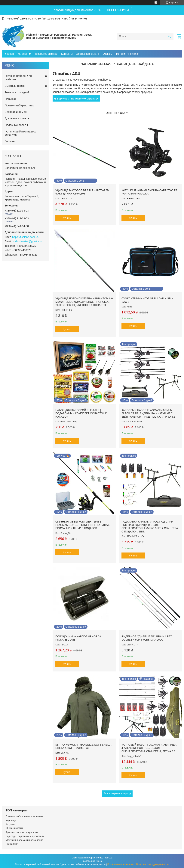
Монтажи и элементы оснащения (24, 840)
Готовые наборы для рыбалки (18, 78)
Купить (67, 218)
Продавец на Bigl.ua (92, 861)
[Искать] (169, 36)
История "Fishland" (128, 54)
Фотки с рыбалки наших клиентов (20, 133)
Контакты (67, 54)
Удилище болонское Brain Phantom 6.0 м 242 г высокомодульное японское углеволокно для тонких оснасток (84, 302)
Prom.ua (108, 858)
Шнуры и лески (14, 828)
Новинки (10, 99)
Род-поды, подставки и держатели (25, 836)
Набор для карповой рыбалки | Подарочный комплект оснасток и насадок (81, 413)
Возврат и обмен (16, 112)
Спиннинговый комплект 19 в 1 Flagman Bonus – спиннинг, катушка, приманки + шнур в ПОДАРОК (83, 525)
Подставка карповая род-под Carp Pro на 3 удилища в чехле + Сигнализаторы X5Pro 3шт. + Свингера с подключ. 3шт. (150, 527)
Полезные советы (16, 125)
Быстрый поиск (15, 86)
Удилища (11, 820)
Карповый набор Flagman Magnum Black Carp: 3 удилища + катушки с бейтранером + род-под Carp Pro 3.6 (148, 413)
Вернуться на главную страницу (78, 98)
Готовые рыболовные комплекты (24, 816)
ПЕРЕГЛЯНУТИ (118, 10)
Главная (9, 54)
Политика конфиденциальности (153, 864)
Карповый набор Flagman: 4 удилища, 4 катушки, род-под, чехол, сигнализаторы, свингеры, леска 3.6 (149, 748)
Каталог (22, 54)
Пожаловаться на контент (121, 864)
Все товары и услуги (116, 793)
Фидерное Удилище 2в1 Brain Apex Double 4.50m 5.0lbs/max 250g (147, 638)
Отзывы (107, 54)
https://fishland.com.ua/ (26, 237)
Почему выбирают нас (19, 105)
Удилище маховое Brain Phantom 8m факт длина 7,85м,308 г (82, 192)
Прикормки (12, 844)
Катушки (10, 824)
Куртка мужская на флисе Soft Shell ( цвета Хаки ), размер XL (84, 746)
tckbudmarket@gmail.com (28, 241)
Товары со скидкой (46, 54)
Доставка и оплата (88, 54)
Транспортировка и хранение (22, 832)
